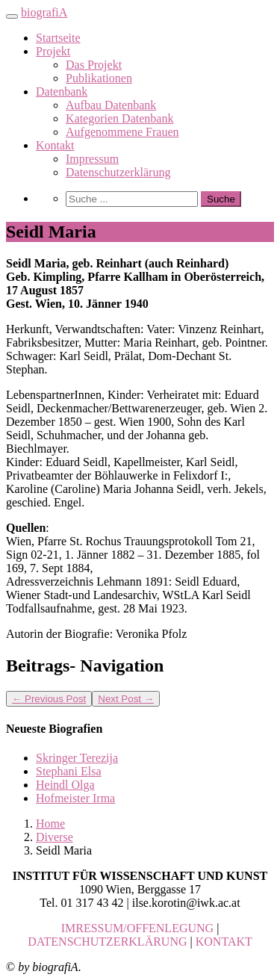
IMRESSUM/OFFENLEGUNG (137, 928)
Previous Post (49, 699)
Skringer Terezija (77, 758)
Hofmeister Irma (75, 798)
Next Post (126, 699)
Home (50, 824)
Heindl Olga (65, 785)
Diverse (55, 837)
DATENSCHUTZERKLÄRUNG (107, 942)
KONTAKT (224, 942)
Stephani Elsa (69, 771)
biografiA (44, 12)
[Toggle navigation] (12, 16)
